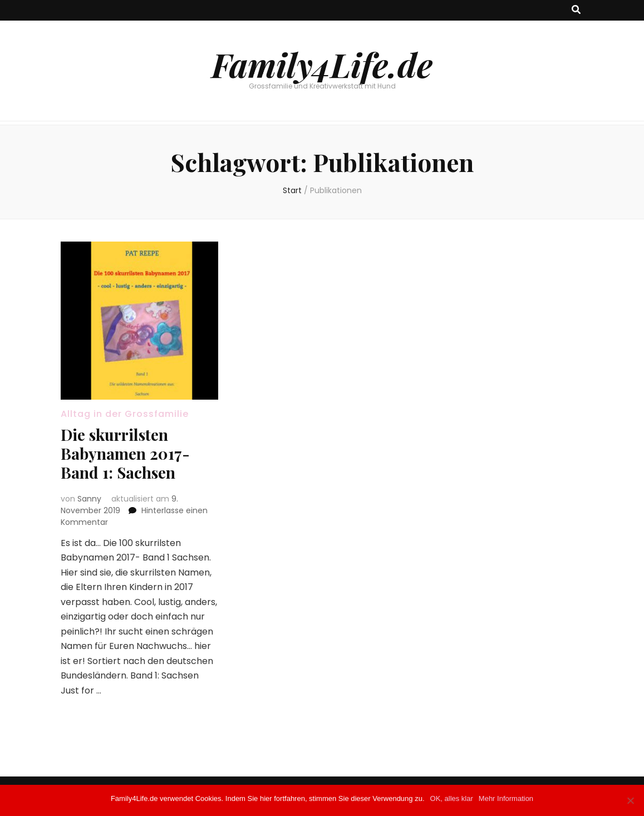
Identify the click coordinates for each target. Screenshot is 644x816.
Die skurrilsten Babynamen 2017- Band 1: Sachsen (125, 453)
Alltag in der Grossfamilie (125, 414)
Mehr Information (506, 798)
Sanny (89, 499)
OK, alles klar (452, 798)
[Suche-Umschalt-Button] (576, 10)
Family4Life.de (322, 64)
